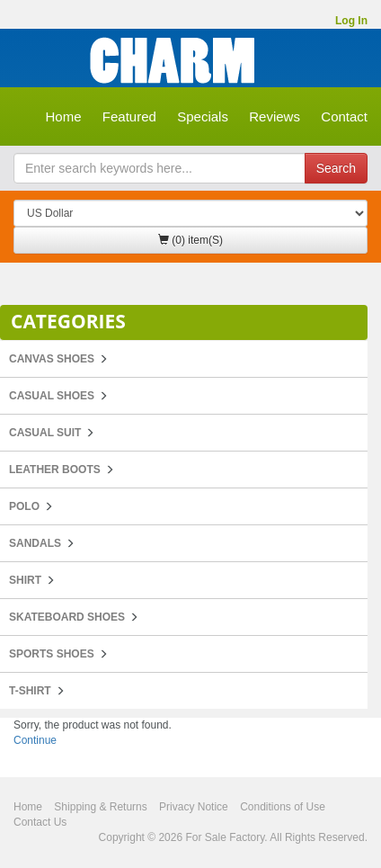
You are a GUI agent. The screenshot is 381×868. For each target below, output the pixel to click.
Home (63, 116)
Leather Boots (55, 470)
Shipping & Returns (100, 807)
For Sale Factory (225, 837)
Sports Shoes (52, 654)
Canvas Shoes (52, 359)
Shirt (25, 580)
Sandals (35, 543)
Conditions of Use (283, 807)
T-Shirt (30, 691)
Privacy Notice (194, 807)
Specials (203, 116)
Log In (351, 21)
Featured (129, 116)
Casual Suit (45, 433)
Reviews (275, 116)
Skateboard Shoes (67, 617)
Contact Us (40, 822)
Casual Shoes (52, 396)
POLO (24, 506)
